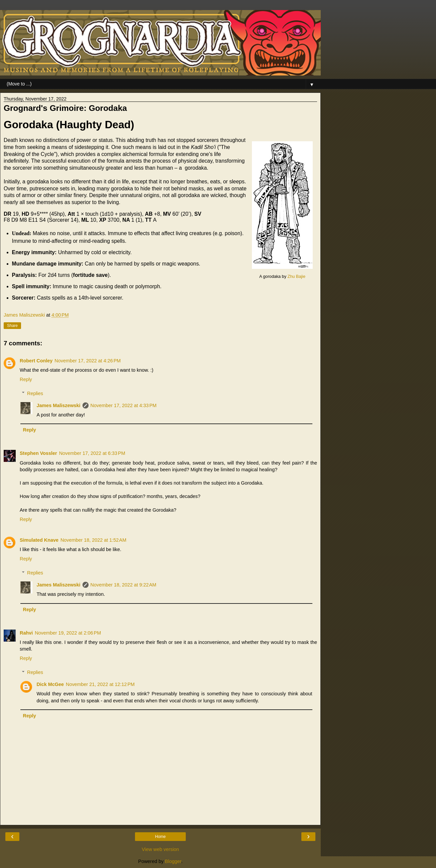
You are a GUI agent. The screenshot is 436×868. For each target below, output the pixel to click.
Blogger (173, 861)
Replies (35, 393)
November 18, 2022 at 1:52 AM (93, 540)
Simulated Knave (39, 540)
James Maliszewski (58, 405)
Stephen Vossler (38, 453)
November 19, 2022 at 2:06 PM (68, 633)
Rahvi (26, 633)
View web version (160, 849)
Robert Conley (36, 361)
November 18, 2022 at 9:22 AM (123, 585)
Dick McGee (50, 684)
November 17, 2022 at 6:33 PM (92, 453)
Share (12, 326)
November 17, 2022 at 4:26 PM (88, 361)
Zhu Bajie (296, 277)
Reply (26, 379)
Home (160, 837)
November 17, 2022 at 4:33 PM (124, 405)
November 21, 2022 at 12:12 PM (100, 684)
